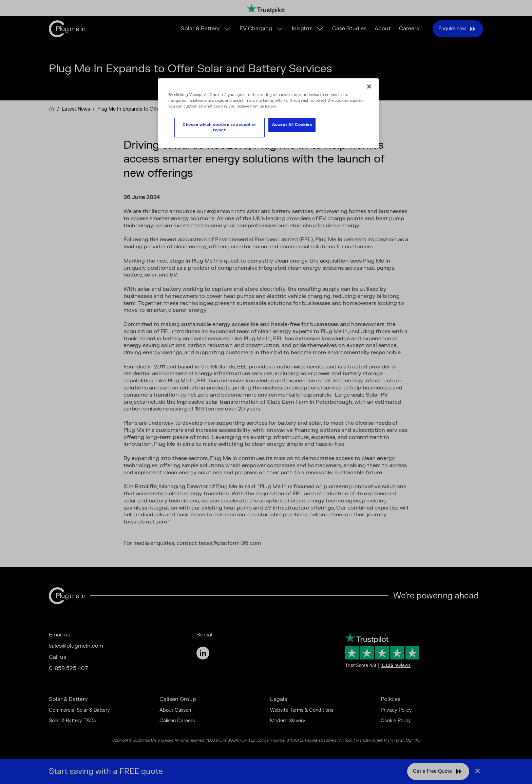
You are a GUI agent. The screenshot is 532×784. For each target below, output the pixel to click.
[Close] (369, 87)
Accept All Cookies (292, 125)
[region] (268, 113)
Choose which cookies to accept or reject (220, 127)
